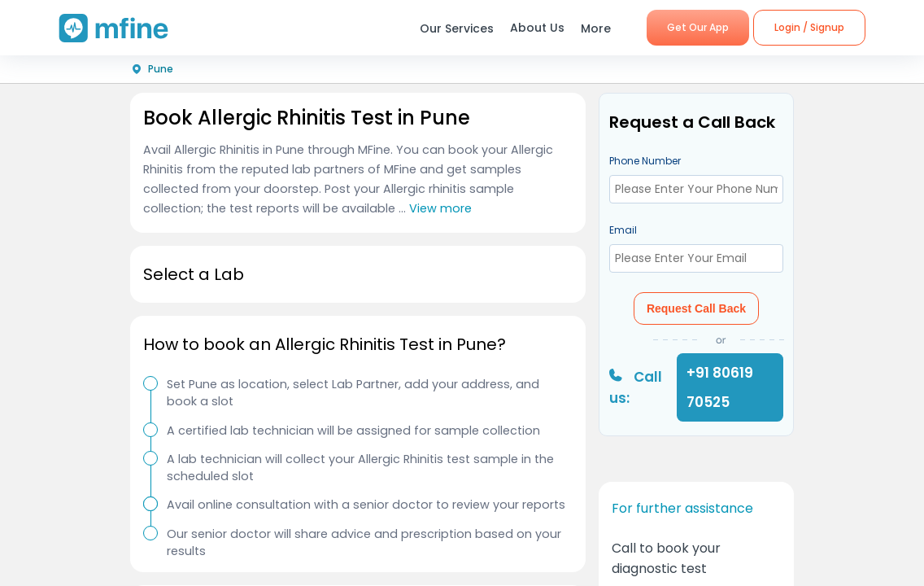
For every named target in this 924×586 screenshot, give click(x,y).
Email (623, 230)
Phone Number (645, 161)
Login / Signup (809, 27)
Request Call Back (696, 308)
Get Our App (698, 27)
